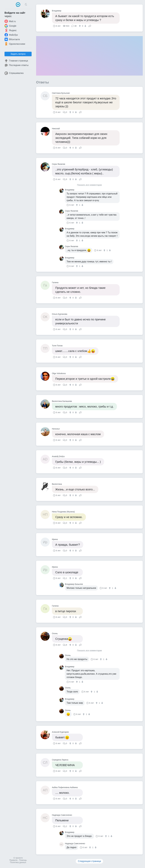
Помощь (23, 860)
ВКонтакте (12, 39)
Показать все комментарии (89, 185)
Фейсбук (11, 35)
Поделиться (90, 26)
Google (10, 26)
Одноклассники (15, 44)
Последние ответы (17, 65)
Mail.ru (10, 21)
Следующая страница (89, 861)
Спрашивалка (14, 73)
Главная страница (16, 61)
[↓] (85, 26)
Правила (13, 860)
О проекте (18, 858)
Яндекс (11, 30)
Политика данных (18, 862)
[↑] (80, 26)
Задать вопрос (18, 54)
